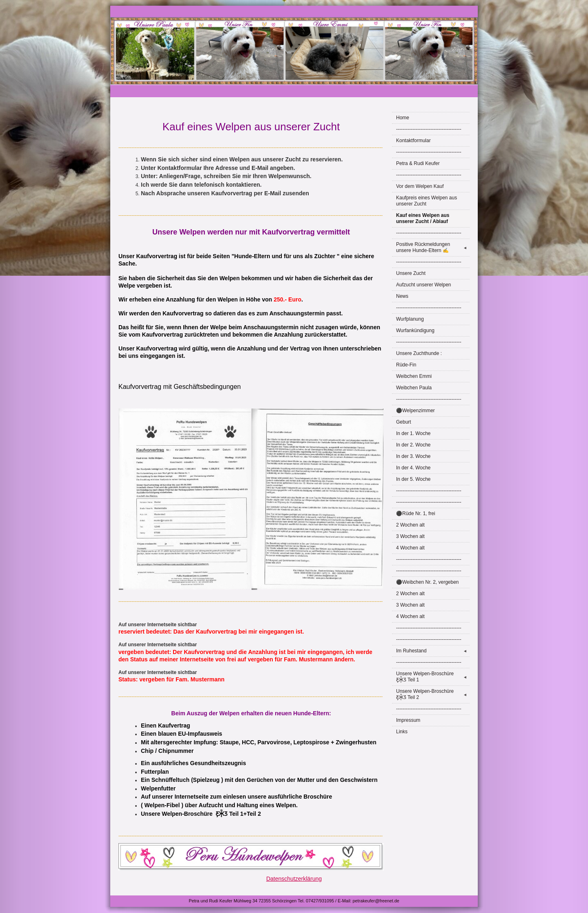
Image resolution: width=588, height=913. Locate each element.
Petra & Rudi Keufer (418, 163)
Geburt (404, 422)
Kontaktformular (413, 141)
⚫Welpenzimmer (415, 411)
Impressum (408, 720)
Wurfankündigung (415, 330)
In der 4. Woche (413, 468)
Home (403, 118)
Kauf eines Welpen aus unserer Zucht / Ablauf (423, 218)
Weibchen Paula (414, 388)
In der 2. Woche (413, 445)
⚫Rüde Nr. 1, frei (416, 513)
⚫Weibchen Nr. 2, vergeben (428, 582)
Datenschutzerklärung (294, 879)
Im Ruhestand (433, 651)
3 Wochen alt (410, 536)
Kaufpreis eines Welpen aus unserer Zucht (427, 201)
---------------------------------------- (429, 129)
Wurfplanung (410, 319)
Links (402, 732)
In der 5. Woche (413, 479)
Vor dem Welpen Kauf (420, 186)
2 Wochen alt (410, 525)
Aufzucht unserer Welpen (424, 285)
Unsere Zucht (411, 273)
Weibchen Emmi (414, 376)
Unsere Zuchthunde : (419, 353)
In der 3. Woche (413, 456)
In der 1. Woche (413, 433)
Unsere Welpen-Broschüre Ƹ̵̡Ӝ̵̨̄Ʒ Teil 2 (433, 694)
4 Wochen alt (410, 548)
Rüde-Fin (406, 365)
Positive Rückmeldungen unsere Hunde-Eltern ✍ (433, 247)
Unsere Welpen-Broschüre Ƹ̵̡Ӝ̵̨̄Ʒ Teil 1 (433, 677)
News (402, 296)
